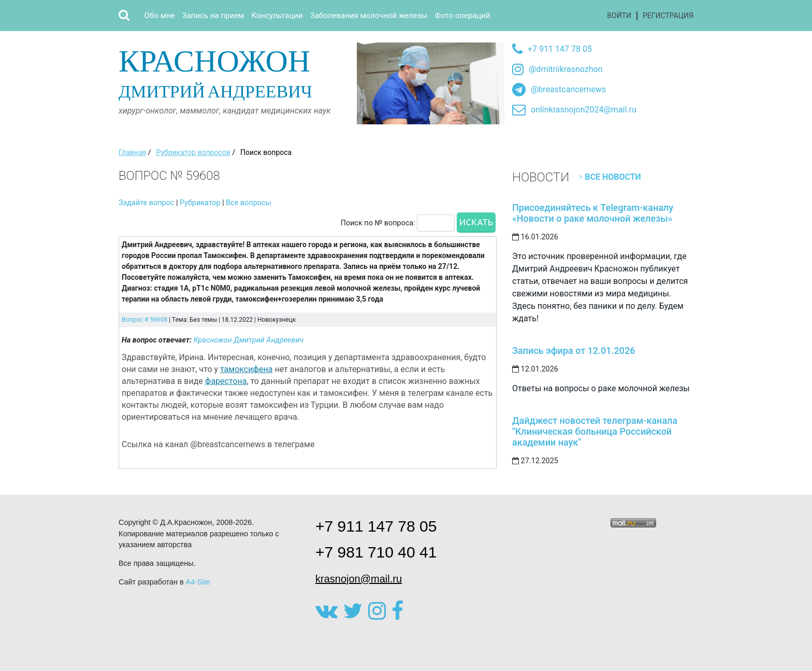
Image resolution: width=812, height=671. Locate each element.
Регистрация (668, 16)
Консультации (277, 16)
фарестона (226, 381)
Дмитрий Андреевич (234, 72)
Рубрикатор (200, 203)
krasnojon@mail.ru (359, 579)
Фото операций (463, 16)
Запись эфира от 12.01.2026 (574, 351)
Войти (619, 16)
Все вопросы (248, 203)
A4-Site (198, 582)
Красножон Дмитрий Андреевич (249, 340)
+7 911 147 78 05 (560, 49)
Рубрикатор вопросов (193, 152)
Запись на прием (213, 16)
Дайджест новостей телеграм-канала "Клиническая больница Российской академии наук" (595, 431)
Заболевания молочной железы (369, 16)
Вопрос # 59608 (144, 320)
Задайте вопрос (146, 203)
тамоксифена (246, 369)
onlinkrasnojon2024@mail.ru (584, 110)
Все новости (613, 177)
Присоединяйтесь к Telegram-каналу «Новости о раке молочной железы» (593, 213)
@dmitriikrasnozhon (565, 69)
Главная (132, 152)
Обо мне (160, 16)
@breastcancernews (568, 89)
